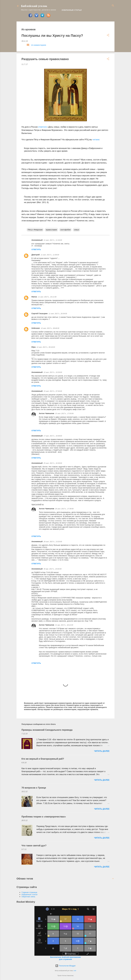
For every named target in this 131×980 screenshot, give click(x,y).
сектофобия (65, 230)
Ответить (36, 249)
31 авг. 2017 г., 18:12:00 (64, 625)
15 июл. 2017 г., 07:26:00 (53, 391)
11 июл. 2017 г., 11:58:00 (50, 255)
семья (76, 230)
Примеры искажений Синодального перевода (47, 730)
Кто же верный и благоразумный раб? (43, 759)
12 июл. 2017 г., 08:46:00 (50, 328)
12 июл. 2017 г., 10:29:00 (53, 372)
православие (51, 230)
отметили (43, 127)
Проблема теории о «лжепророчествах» (44, 817)
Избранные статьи (72, 10)
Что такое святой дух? (34, 846)
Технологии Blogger (65, 966)
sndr (75, 971)
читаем (96, 140)
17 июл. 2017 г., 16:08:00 (53, 436)
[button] (108, 35)
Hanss (34, 297)
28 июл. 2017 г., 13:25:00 (53, 542)
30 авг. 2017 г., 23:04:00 (53, 569)
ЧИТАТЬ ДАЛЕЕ (102, 751)
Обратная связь (28, 897)
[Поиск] (113, 6)
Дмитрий (36, 255)
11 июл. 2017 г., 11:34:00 (53, 240)
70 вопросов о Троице (34, 788)
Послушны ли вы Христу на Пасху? (52, 36)
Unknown (36, 328)
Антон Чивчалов (47, 413)
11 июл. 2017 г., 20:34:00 (58, 314)
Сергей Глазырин (40, 313)
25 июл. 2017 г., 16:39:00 (53, 463)
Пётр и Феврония (35, 230)
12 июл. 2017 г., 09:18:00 (46, 347)
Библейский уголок (34, 6)
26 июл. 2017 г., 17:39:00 (64, 509)
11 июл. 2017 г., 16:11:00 (47, 297)
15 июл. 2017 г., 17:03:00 (64, 413)
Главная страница (29, 892)
